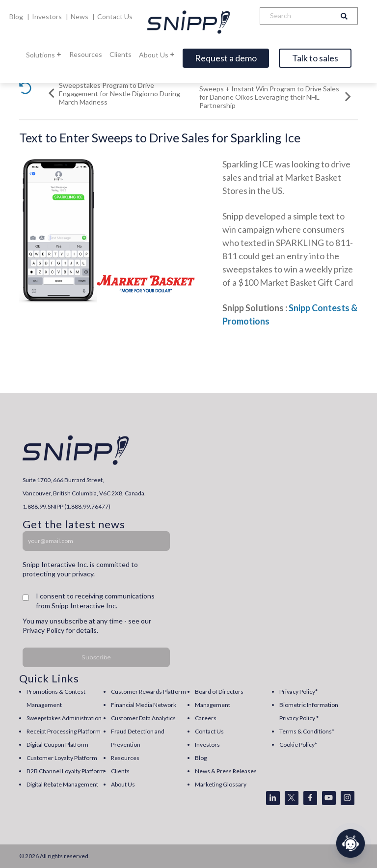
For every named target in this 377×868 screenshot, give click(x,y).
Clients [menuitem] (120, 771)
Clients (121, 54)
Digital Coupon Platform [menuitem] (57, 745)
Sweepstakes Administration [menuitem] (64, 718)
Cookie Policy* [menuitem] (298, 745)
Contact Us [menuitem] (209, 731)
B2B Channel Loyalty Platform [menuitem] (66, 771)
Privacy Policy (43, 630)
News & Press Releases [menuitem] (226, 771)
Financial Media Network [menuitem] (144, 705)
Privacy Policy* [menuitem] (298, 692)
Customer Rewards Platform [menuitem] (148, 692)
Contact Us (115, 16)
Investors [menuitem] (207, 745)
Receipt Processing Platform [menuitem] (64, 731)
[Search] (296, 16)
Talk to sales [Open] (315, 58)
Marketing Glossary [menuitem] (221, 784)
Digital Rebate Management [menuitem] (62, 784)
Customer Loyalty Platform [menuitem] (62, 758)
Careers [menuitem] (206, 718)
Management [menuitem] (213, 705)
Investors (48, 16)
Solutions (44, 55)
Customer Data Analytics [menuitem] (143, 718)
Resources (86, 54)
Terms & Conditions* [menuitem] (307, 731)
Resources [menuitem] (125, 758)
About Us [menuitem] (123, 784)
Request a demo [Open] (226, 58)
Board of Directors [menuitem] (219, 692)
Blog (17, 16)
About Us (157, 55)
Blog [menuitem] (201, 758)
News (80, 16)
